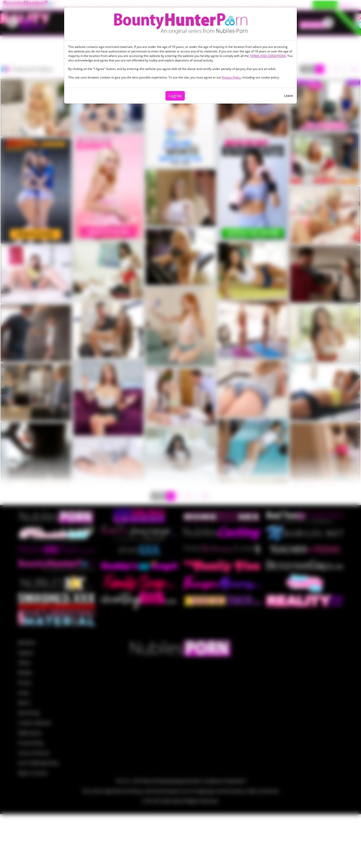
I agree (175, 96)
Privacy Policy (231, 77)
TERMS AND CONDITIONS (268, 56)
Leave (288, 96)
